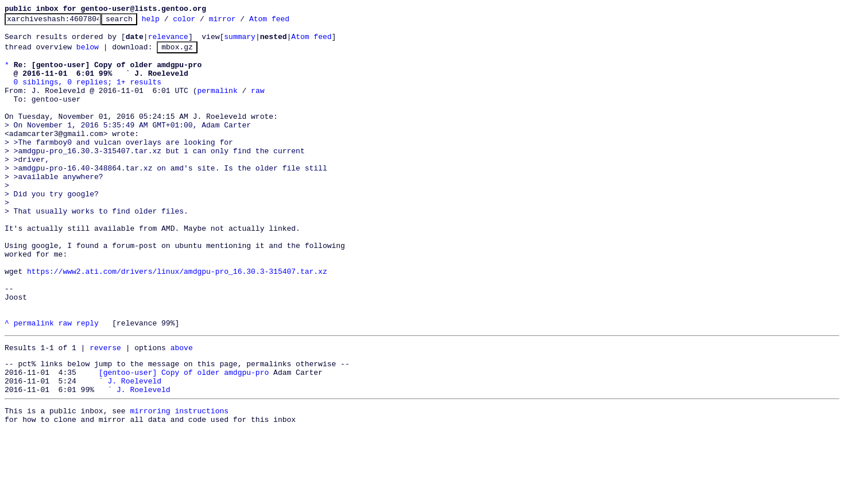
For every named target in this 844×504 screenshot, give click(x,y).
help (169, 22)
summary (240, 41)
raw (258, 104)
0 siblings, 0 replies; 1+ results (88, 94)
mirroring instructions (179, 481)
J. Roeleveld (134, 448)
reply (88, 383)
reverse (105, 409)
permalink (217, 104)
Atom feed (287, 22)
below (88, 53)
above (182, 409)
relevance (168, 41)
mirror (240, 22)
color (202, 22)
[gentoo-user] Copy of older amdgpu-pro (184, 437)
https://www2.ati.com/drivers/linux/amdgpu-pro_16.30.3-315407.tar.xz (177, 321)
